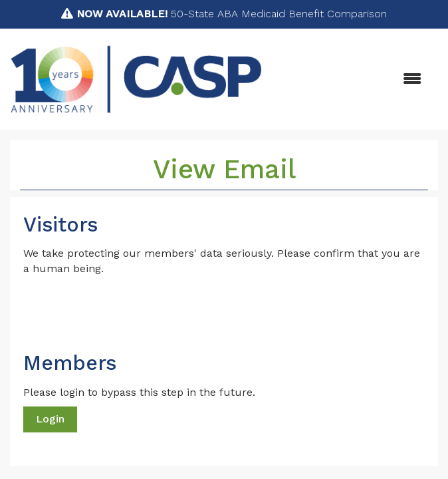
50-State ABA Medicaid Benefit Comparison (232, 14)
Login (50, 419)
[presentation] (124, 309)
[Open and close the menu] (349, 80)
